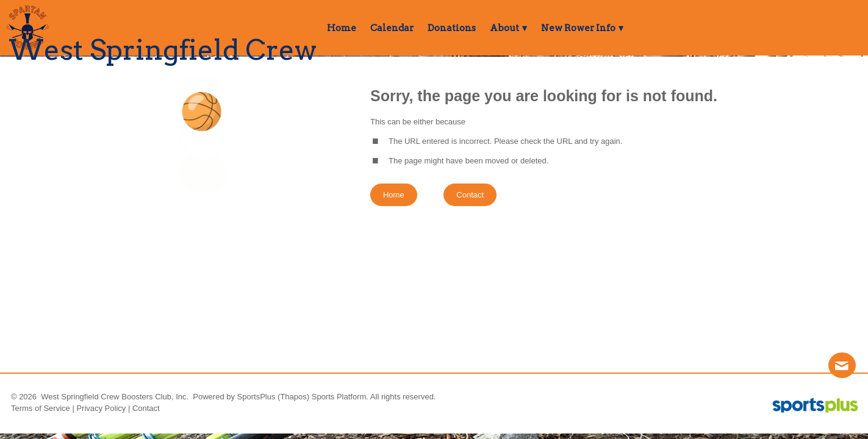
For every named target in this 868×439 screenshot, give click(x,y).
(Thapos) (293, 397)
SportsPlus (256, 397)
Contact (146, 408)
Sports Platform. (340, 397)
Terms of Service (41, 408)
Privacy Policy (101, 408)
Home (394, 195)
